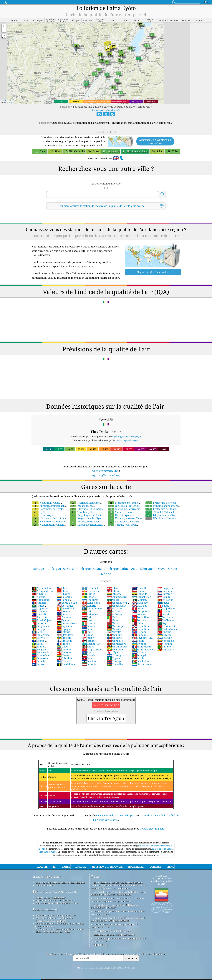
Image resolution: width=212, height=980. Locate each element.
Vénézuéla (166, 641)
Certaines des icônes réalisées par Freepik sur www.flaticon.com (114, 926)
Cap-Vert (39, 664)
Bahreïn (39, 623)
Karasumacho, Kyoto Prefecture (47, 510)
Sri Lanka (165, 600)
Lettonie (89, 664)
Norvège (114, 661)
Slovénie (165, 594)
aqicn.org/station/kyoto (128, 440)
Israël (88, 629)
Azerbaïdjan (41, 620)
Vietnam (165, 644)
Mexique (115, 635)
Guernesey (91, 591)
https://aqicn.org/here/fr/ (106, 132)
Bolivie (38, 638)
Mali (112, 617)
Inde (87, 611)
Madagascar (116, 606)
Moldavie (115, 638)
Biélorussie (41, 635)
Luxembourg (117, 597)
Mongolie (115, 641)
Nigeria (114, 658)
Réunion (139, 632)
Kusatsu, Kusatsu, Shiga (125, 518)
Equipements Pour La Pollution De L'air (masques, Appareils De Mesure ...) (59, 925)
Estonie (64, 632)
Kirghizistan (92, 649)
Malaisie (114, 608)
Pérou (138, 608)
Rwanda (139, 644)
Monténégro (117, 644)
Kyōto (39, 512)
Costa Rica (65, 606)
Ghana (63, 655)
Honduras (90, 600)
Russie (138, 641)
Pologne (139, 614)
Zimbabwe (166, 649)
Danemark (66, 617)
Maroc (113, 623)
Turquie (164, 632)
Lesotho (89, 661)
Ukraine (164, 635)
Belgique (39, 629)
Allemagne (41, 600)
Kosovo (89, 652)
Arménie (39, 611)
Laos (87, 658)
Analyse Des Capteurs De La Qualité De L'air (57, 903)
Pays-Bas (140, 606)
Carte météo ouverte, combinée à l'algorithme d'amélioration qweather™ (114, 906)
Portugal (139, 620)
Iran (87, 620)
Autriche (39, 617)
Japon (88, 635)
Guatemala (91, 588)
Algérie (39, 597)
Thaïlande (166, 620)
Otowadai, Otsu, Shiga (86, 509)
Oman (138, 591)
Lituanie (114, 594)
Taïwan (164, 611)
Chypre (63, 594)
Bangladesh (41, 626)
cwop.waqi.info (102, 914)
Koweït (89, 655)
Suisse (163, 606)
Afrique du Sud (43, 591)
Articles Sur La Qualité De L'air (51, 898)
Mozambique (117, 647)
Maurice (114, 629)
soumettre (131, 958)
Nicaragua (115, 655)
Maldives (115, 614)
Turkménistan (168, 629)
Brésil (38, 644)
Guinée (89, 594)
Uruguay (165, 638)
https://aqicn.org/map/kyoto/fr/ (106, 110)
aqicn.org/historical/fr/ (105, 471)
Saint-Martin (142, 647)
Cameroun (40, 658)
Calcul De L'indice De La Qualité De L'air (55, 918)
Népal (113, 652)
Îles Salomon (92, 608)
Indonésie (90, 614)
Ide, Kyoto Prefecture (124, 506)
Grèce (63, 661)
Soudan (164, 597)
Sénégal (139, 655)
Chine (63, 591)
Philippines (141, 611)
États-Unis (65, 635)
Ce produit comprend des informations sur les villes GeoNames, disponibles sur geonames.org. (118, 900)
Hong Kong (91, 603)
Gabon (63, 647)
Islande (89, 626)
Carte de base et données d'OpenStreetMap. (114, 935)
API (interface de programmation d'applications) (59, 929)
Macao (113, 600)
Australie (40, 614)
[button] (4, 26)
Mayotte (114, 632)
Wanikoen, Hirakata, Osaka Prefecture (161, 520)
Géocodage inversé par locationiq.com (112, 931)
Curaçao (64, 614)
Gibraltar (65, 658)
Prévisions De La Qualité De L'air (52, 921)
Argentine (40, 608)
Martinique (116, 626)
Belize (38, 632)
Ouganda (140, 594)
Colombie (65, 597)
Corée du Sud (67, 603)
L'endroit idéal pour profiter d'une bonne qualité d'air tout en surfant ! (118, 940)
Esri (10, 102)
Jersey (88, 638)
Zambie (164, 647)
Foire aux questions (46, 909)
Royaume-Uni (142, 638)
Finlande (65, 641)
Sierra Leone (142, 664)
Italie (88, 632)
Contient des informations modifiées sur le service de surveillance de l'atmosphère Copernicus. (118, 919)
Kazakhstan (91, 644)
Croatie (63, 611)
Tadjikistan (166, 608)
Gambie (64, 649)
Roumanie (140, 635)
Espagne (64, 629)
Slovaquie (165, 591)
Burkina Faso (42, 652)
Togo (162, 623)
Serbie (138, 658)
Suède (163, 603)
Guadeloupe (66, 664)
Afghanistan (41, 588)
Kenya (88, 647)
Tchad (163, 614)
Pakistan (140, 600)
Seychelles (141, 661)
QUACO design (101, 945)
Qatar (138, 623)
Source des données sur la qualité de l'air (56, 915)
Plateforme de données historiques (53, 932)
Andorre (39, 603)
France (63, 644)
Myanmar (115, 649)
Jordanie (89, 641)
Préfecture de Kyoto (85, 521)
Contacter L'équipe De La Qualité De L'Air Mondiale (60, 883)
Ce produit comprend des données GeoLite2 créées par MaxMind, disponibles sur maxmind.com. (119, 893)
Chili (62, 588)
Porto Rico (140, 617)
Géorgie (64, 652)
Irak (87, 617)
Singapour (166, 588)
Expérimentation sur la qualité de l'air (54, 900)
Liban (113, 588)
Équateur (65, 626)
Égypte (63, 620)
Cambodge (40, 655)
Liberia (114, 591)
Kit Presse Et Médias (46, 885)
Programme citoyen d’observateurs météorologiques (119, 911)
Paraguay (140, 603)
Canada (39, 661)
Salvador (140, 652)
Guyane (89, 597)
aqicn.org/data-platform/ (106, 475)
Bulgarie (39, 649)
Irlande (89, 623)
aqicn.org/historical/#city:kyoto (127, 437)
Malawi (114, 611)
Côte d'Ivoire (67, 608)
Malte (113, 620)
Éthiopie (64, 638)
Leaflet (3, 101)
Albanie (39, 594)
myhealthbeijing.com (152, 829)
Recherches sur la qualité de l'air (55, 891)
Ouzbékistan (142, 597)
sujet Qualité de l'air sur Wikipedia (117, 815)
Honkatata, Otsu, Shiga (49, 518)
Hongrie (89, 606)
